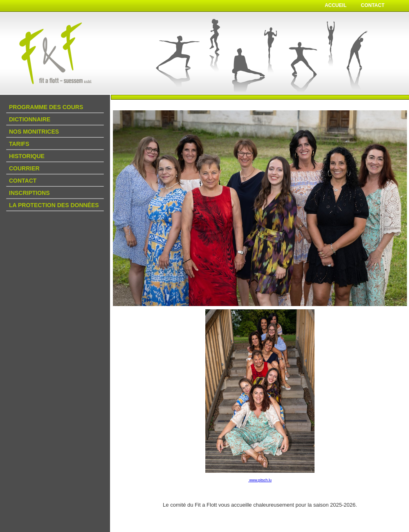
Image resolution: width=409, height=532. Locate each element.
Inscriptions (29, 193)
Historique (27, 156)
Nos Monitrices (34, 132)
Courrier (24, 168)
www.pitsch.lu (260, 480)
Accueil (336, 5)
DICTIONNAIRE (30, 119)
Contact (373, 5)
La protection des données (54, 205)
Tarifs (19, 144)
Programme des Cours (46, 107)
